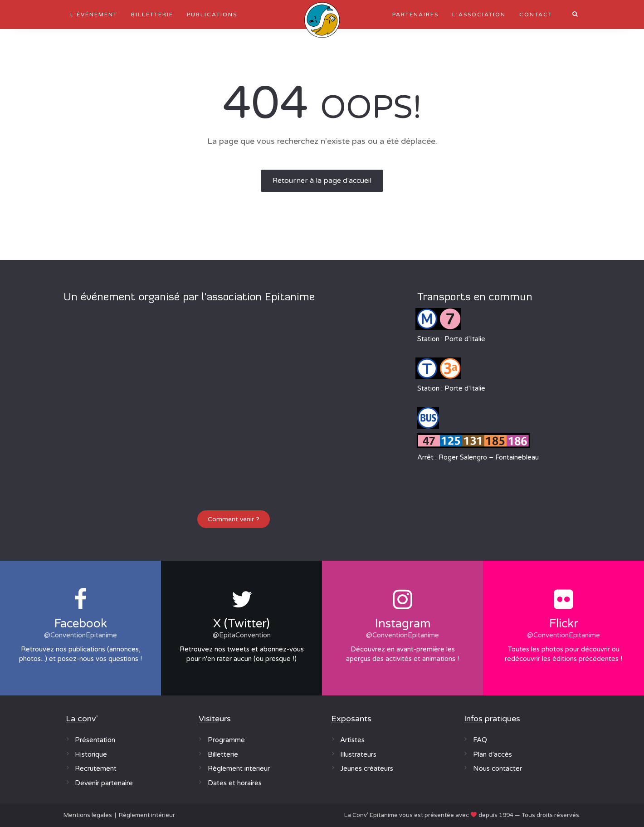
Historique (91, 754)
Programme (226, 740)
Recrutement (96, 768)
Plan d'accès (493, 754)
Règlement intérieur (147, 815)
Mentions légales (88, 815)
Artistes (352, 740)
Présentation (95, 740)
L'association (479, 15)
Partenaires (415, 15)
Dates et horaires (235, 783)
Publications (212, 15)
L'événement (94, 15)
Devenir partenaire (104, 783)
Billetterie (152, 15)
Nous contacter (498, 768)
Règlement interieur (239, 768)
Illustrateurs (358, 754)
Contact (536, 15)
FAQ (480, 740)
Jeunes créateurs (367, 768)
